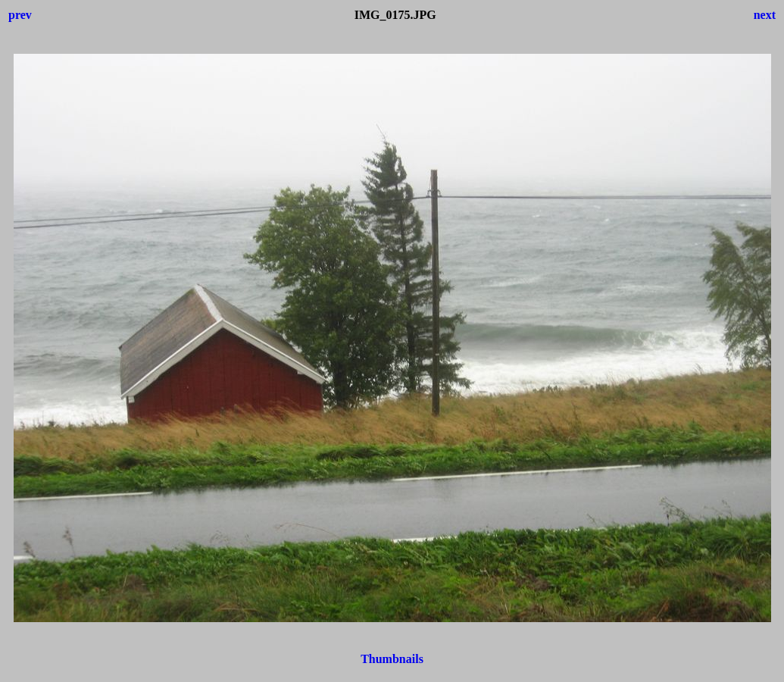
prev (20, 15)
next (765, 15)
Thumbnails (392, 659)
